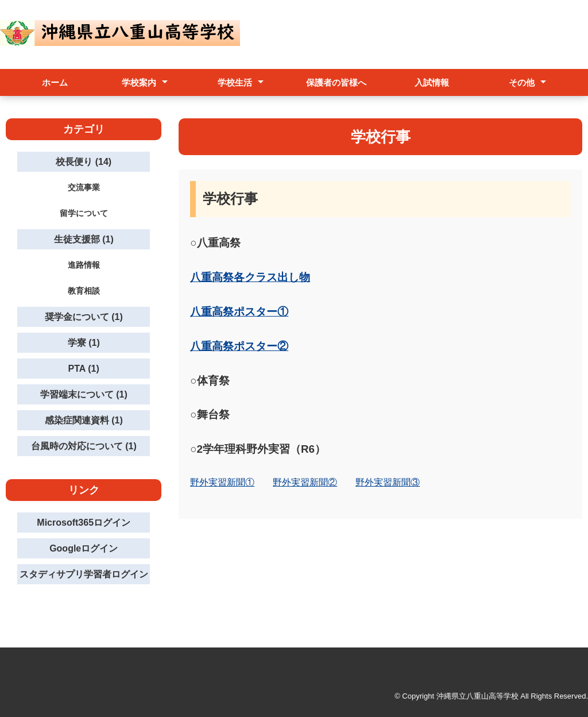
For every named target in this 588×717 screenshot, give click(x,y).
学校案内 (139, 82)
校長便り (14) (84, 162)
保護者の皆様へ (336, 82)
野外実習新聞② (305, 482)
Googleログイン (84, 548)
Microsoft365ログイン (84, 523)
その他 (522, 82)
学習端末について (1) (84, 394)
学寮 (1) (84, 343)
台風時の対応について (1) (84, 446)
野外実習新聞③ (388, 482)
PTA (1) (84, 369)
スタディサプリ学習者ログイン (84, 574)
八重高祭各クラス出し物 (250, 277)
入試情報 (432, 82)
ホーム (55, 82)
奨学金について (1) (84, 317)
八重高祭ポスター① (239, 312)
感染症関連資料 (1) (84, 420)
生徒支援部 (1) (84, 239)
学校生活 (235, 82)
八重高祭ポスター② (239, 346)
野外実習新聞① (222, 482)
